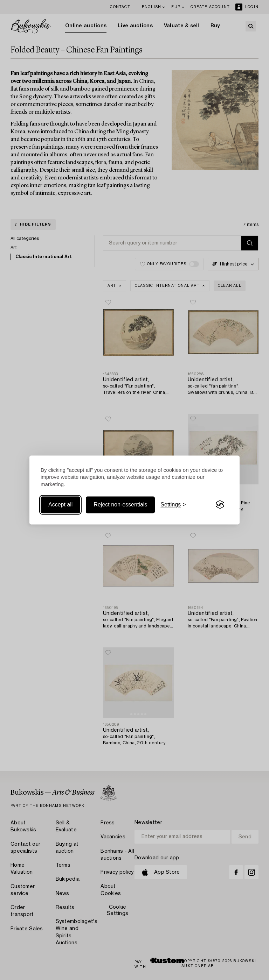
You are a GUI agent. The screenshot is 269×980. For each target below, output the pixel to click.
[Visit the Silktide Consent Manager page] (220, 505)
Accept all (60, 505)
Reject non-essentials (120, 505)
